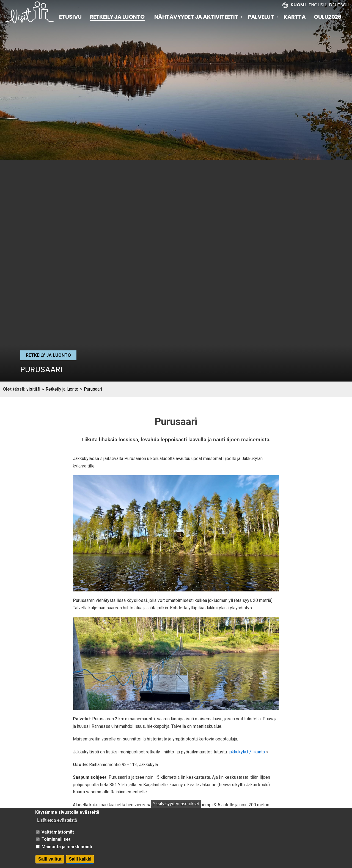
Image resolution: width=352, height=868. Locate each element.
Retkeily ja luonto (117, 17)
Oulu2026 (329, 17)
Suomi (298, 5)
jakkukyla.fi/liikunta (249, 752)
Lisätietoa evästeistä (57, 820)
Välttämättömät (58, 832)
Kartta (295, 17)
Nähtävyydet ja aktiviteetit (196, 17)
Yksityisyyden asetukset (176, 804)
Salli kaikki (80, 859)
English (317, 5)
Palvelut (261, 17)
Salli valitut (50, 859)
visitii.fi (33, 389)
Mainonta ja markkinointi (67, 847)
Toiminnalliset (56, 839)
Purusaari (93, 389)
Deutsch (339, 5)
